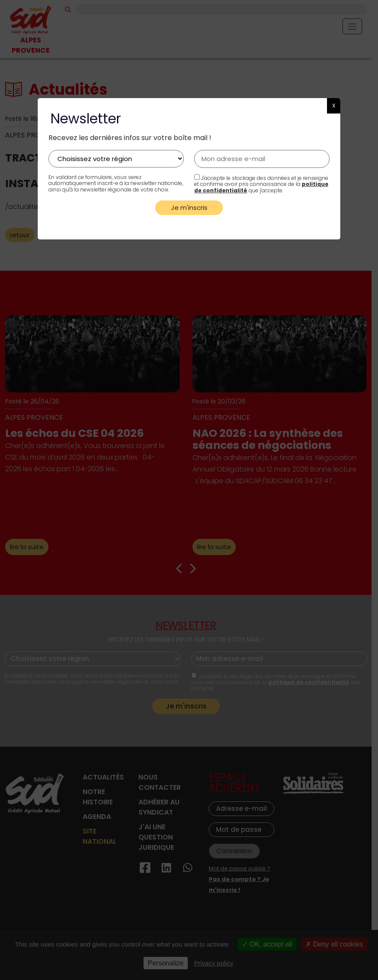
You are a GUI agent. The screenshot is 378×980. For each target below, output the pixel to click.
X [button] (334, 106)
